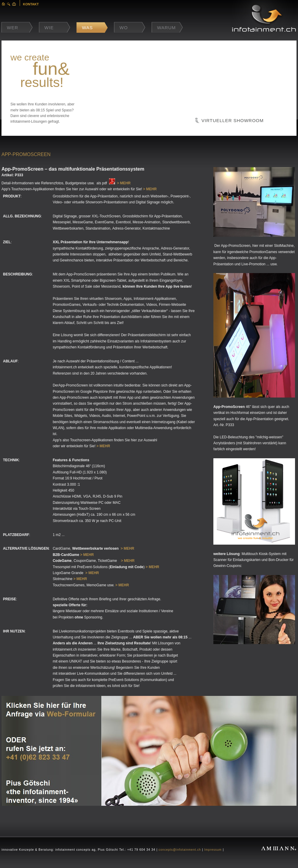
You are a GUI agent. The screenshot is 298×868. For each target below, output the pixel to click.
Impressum (213, 850)
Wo (124, 28)
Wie (49, 28)
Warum (166, 28)
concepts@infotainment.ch (180, 850)
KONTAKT (31, 4)
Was (87, 28)
